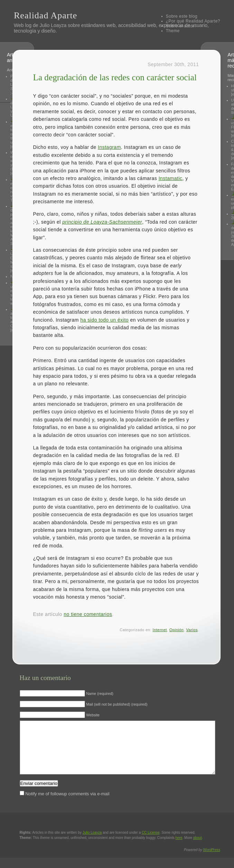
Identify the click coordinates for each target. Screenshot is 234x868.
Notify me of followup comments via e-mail (67, 804)
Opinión (176, 630)
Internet (160, 630)
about (198, 848)
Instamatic (171, 178)
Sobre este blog (182, 16)
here (179, 848)
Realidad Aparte (45, 15)
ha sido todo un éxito (104, 320)
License (151, 843)
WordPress (212, 860)
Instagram (109, 147)
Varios (192, 630)
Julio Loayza (53, 25)
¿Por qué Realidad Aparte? (193, 21)
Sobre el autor (180, 26)
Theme (173, 31)
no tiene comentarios (88, 614)
